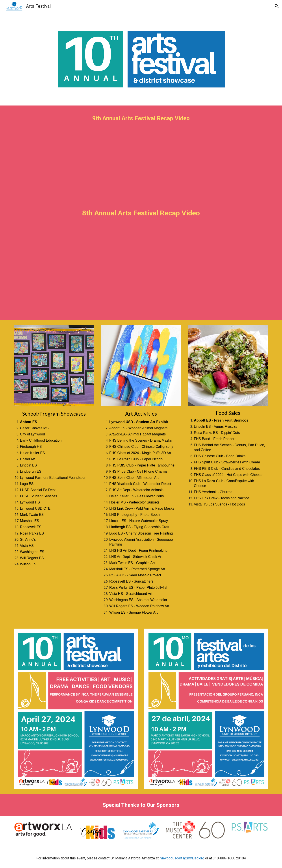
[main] (141, 118)
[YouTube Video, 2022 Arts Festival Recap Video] (141, 273)
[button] (277, 6)
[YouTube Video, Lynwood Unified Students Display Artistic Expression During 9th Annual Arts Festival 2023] (141, 161)
